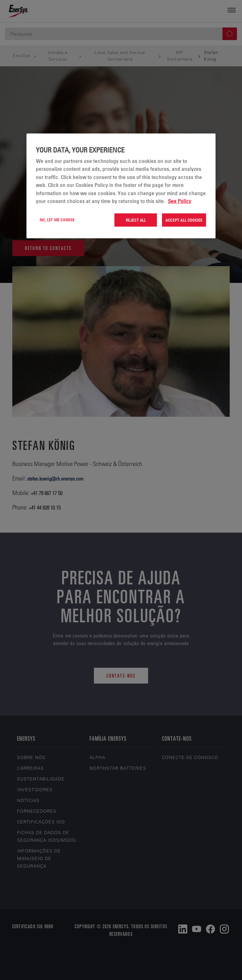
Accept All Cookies (184, 220)
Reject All (136, 220)
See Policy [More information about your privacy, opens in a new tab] (180, 201)
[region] (121, 186)
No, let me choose (57, 219)
